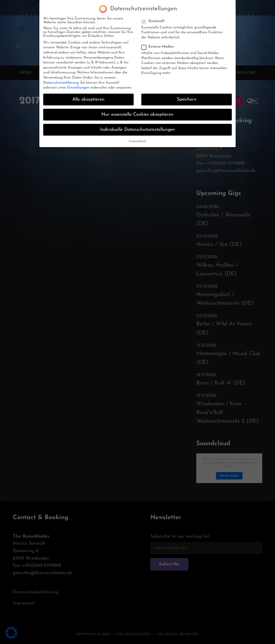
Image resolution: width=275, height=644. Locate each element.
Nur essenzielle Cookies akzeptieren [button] (137, 114)
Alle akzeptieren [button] (88, 99)
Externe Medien (159, 47)
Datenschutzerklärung (61, 83)
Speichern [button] (187, 99)
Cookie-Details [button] (137, 141)
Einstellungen (78, 88)
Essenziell (154, 21)
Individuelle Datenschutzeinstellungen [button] (138, 130)
